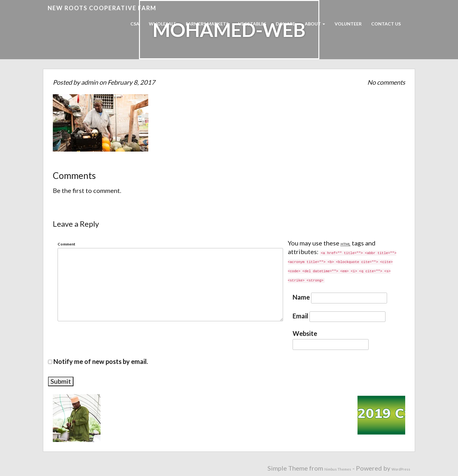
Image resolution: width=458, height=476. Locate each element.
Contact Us (386, 24)
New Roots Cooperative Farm (102, 8)
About (315, 24)
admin (90, 82)
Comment (66, 244)
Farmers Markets (207, 24)
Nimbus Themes (338, 469)
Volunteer (348, 24)
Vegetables (252, 24)
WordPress (401, 469)
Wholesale (163, 24)
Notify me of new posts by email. (101, 361)
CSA (135, 24)
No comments (386, 82)
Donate (285, 24)
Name (301, 297)
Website (305, 334)
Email (300, 316)
